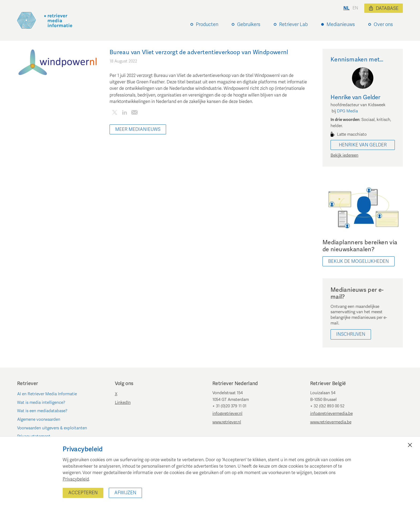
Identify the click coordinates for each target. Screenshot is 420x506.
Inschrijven (351, 334)
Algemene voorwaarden (39, 419)
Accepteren (83, 493)
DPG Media (347, 111)
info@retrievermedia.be (331, 413)
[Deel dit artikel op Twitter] (115, 113)
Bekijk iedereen (344, 155)
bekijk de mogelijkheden (359, 261)
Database (384, 8)
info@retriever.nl (227, 413)
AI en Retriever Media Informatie (47, 394)
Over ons (383, 24)
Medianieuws (341, 24)
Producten (207, 24)
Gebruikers (249, 24)
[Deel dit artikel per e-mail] (134, 113)
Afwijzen (125, 493)
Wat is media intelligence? (41, 402)
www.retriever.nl (227, 422)
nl (346, 8)
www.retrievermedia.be (331, 422)
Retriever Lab (293, 24)
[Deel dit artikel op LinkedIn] (124, 113)
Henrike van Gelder (363, 145)
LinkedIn (123, 402)
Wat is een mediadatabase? (42, 411)
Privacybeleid (76, 479)
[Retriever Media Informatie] (45, 20)
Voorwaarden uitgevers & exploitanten (52, 428)
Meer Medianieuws (138, 129)
